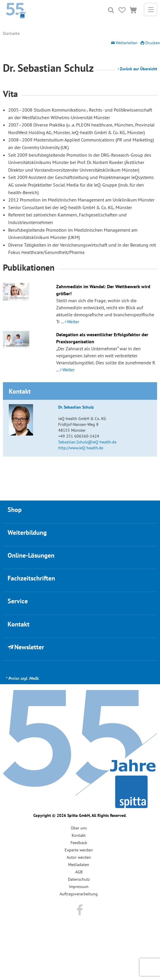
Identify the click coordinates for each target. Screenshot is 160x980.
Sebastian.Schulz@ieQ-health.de (87, 442)
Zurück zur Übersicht (139, 69)
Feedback (79, 843)
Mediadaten (79, 865)
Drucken (153, 43)
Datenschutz (79, 879)
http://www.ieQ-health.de (81, 448)
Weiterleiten (127, 43)
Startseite (11, 33)
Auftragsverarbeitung (79, 894)
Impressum (79, 887)
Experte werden (79, 850)
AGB (79, 872)
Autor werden (79, 857)
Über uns (79, 828)
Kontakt (79, 835)
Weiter (73, 322)
